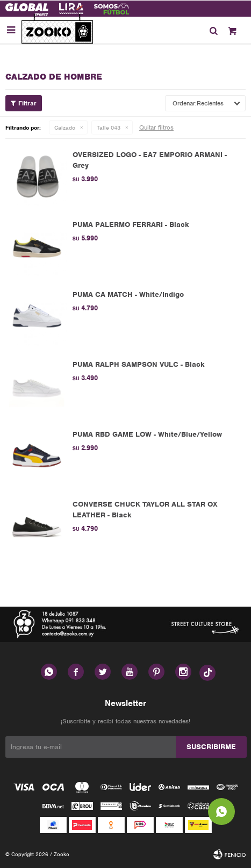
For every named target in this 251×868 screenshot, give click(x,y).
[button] (213, 30)
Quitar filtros (156, 127)
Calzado (65, 127)
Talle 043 (109, 127)
